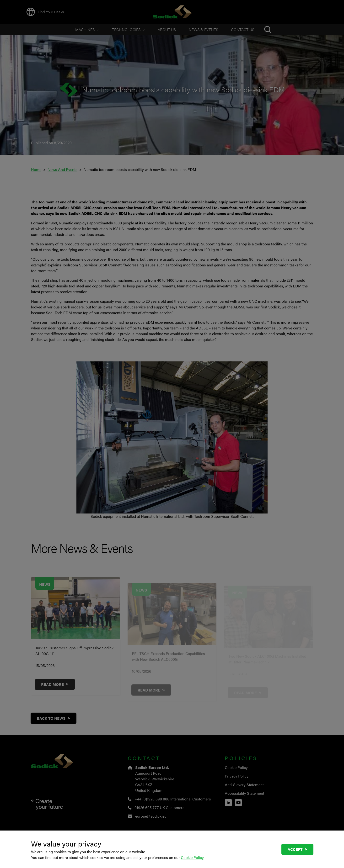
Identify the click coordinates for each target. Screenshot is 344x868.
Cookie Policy (192, 857)
